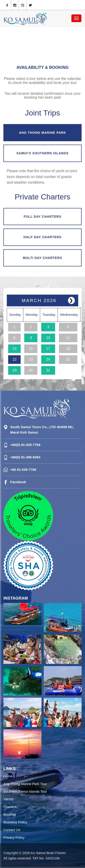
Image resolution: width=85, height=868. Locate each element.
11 (68, 338)
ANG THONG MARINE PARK (42, 133)
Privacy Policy (14, 837)
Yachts (8, 799)
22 (15, 359)
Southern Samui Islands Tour (25, 791)
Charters (10, 807)
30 (31, 370)
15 (15, 349)
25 (68, 359)
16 (31, 349)
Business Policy (15, 822)
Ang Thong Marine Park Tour (25, 784)
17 (48, 349)
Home (8, 776)
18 (68, 349)
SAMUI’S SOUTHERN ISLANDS (42, 153)
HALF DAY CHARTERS (43, 237)
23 (31, 359)
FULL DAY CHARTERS (42, 217)
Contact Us (12, 830)
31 (48, 370)
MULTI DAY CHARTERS (42, 258)
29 (15, 370)
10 (48, 338)
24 (48, 359)
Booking (10, 814)
